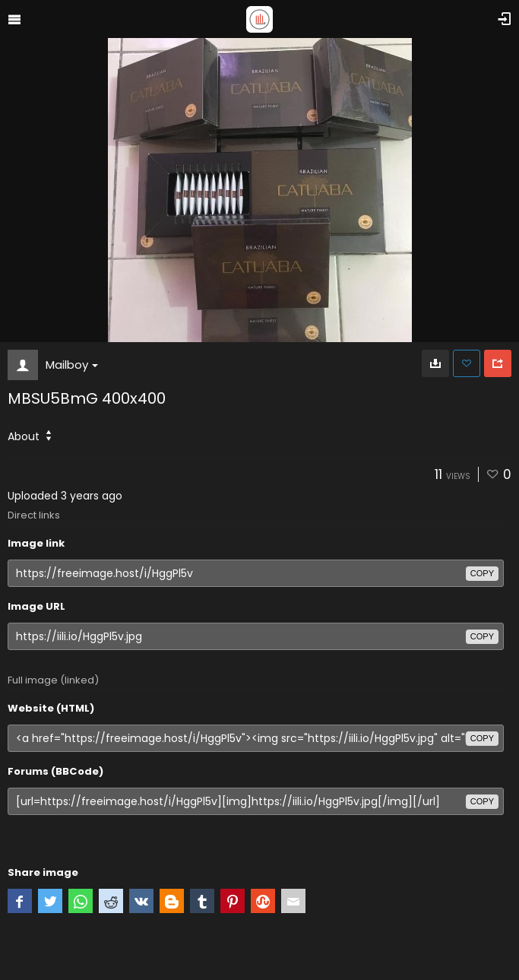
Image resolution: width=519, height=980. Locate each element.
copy (482, 573)
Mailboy (72, 365)
